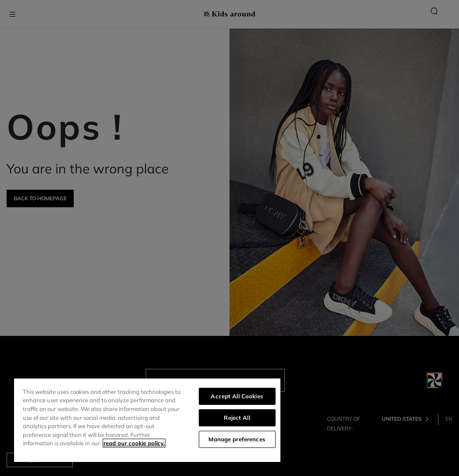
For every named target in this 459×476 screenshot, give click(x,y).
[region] (147, 420)
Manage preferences (237, 439)
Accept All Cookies (237, 396)
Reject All (237, 418)
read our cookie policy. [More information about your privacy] (134, 443)
